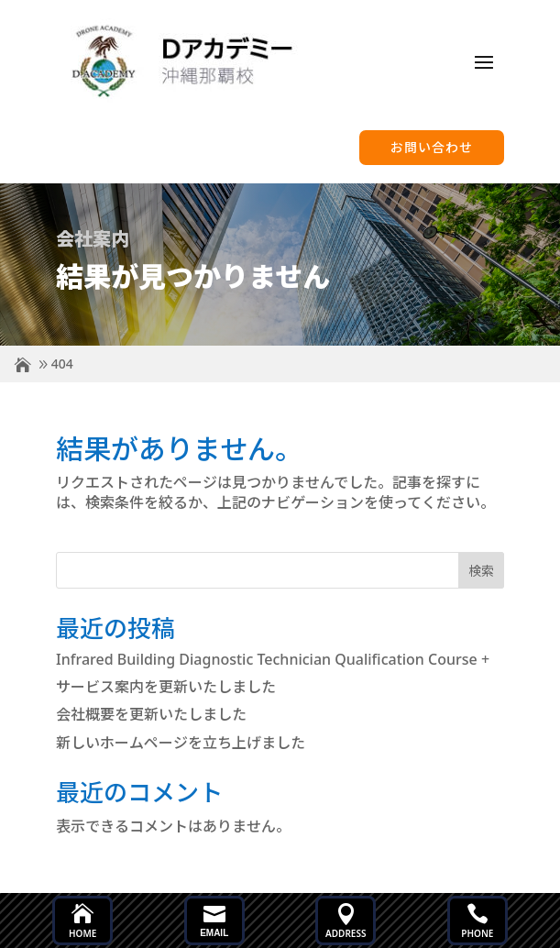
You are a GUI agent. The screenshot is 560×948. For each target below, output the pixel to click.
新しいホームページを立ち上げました (181, 743)
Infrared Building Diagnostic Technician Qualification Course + (273, 659)
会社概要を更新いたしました (151, 714)
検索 (481, 571)
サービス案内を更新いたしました (166, 687)
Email (214, 933)
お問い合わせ (432, 147)
